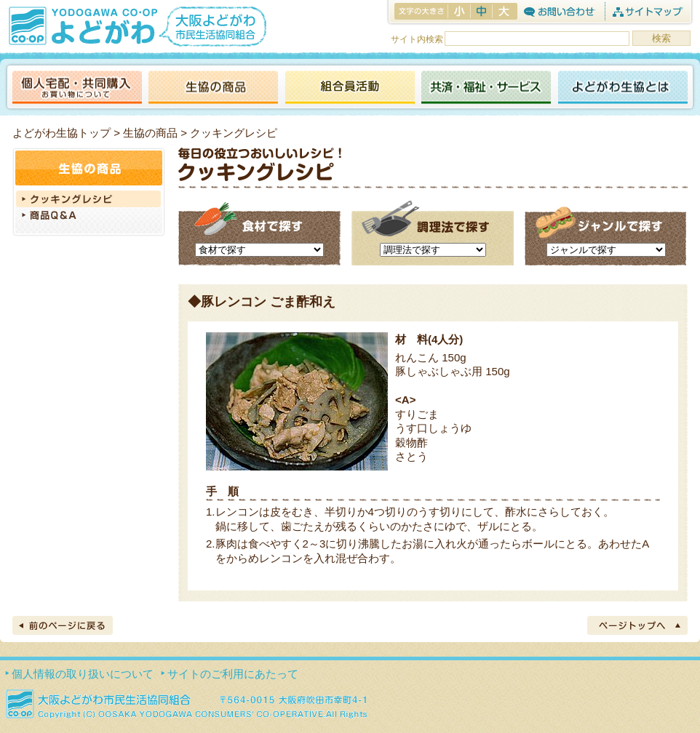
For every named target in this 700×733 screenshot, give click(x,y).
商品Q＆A (89, 217)
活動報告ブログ (349, 88)
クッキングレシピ (89, 199)
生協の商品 (213, 88)
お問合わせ (559, 11)
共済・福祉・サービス (486, 88)
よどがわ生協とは (623, 88)
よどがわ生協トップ (61, 133)
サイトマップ (647, 11)
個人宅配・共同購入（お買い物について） (77, 88)
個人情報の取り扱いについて (83, 674)
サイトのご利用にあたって (233, 674)
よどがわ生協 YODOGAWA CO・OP (81, 25)
